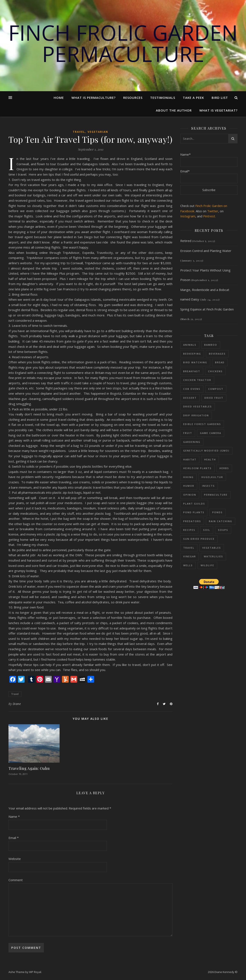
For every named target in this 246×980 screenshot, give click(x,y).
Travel (79, 132)
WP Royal (35, 972)
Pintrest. (209, 216)
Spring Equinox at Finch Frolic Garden (207, 309)
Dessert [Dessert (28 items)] (190, 398)
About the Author (174, 110)
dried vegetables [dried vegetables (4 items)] (198, 406)
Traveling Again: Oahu (29, 768)
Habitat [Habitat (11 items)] (190, 459)
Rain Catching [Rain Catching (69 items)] (221, 521)
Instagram (188, 216)
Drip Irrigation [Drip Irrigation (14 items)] (196, 415)
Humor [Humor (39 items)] (189, 486)
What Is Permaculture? (94, 98)
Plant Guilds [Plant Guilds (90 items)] (194, 504)
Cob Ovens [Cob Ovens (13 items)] (192, 389)
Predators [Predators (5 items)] (192, 521)
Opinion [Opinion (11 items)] (190, 495)
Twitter (213, 211)
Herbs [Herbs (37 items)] (224, 468)
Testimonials (163, 98)
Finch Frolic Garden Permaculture (123, 43)
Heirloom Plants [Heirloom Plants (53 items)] (197, 468)
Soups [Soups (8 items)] (223, 530)
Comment (16, 880)
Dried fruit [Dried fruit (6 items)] (214, 398)
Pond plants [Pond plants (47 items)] (194, 512)
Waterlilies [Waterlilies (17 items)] (213, 556)
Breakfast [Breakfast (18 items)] (192, 371)
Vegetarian (98, 132)
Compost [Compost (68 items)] (216, 389)
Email (14, 838)
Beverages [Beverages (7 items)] (217, 354)
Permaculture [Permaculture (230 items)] (216, 495)
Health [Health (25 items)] (210, 459)
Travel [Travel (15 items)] (189, 548)
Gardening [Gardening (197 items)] (192, 442)
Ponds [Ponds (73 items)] (217, 512)
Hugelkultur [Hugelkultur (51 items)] (212, 477)
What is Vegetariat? (218, 110)
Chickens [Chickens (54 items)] (215, 371)
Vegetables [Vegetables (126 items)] (212, 548)
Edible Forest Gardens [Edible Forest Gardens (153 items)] (202, 424)
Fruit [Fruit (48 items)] (188, 433)
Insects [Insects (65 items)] (208, 486)
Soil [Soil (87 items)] (207, 530)
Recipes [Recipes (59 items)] (189, 530)
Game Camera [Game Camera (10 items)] (211, 433)
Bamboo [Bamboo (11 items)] (211, 345)
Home (59, 98)
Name (14, 816)
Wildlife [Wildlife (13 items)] (207, 565)
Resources (133, 98)
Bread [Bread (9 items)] (220, 362)
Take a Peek (193, 98)
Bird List (220, 98)
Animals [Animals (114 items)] (190, 345)
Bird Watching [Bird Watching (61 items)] (195, 362)
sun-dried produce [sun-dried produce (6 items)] (199, 539)
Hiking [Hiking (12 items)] (188, 477)
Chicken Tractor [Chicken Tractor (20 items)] (197, 380)
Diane (17, 704)
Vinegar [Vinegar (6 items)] (190, 556)
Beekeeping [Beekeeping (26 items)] (192, 354)
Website (15, 859)
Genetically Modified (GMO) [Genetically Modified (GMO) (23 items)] (206, 451)
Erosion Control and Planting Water (206, 251)
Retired (186, 241)
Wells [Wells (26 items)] (188, 565)
